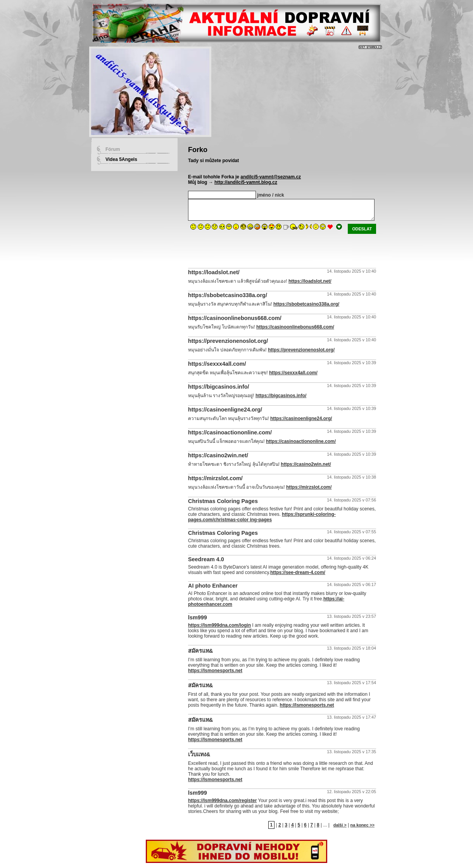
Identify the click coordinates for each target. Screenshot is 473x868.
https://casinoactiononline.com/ (301, 441)
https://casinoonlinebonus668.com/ (295, 327)
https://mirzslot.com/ (309, 487)
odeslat (362, 229)
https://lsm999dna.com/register (222, 801)
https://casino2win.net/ (306, 464)
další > (340, 825)
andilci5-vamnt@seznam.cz (271, 177)
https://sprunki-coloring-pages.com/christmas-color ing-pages (262, 517)
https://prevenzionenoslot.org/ (301, 350)
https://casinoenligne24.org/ (301, 418)
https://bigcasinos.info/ (281, 396)
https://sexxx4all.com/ (293, 373)
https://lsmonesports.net (215, 671)
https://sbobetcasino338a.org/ (306, 304)
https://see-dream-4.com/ (298, 572)
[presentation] (247, 249)
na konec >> (363, 825)
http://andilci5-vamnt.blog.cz (246, 182)
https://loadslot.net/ (310, 281)
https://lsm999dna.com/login (219, 625)
